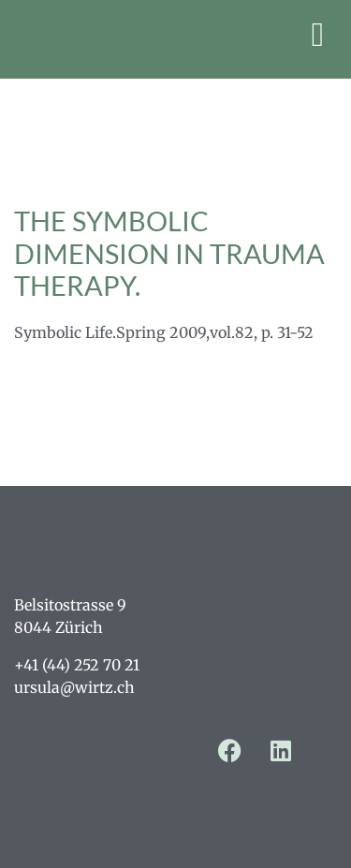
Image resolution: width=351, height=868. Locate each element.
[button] (318, 35)
